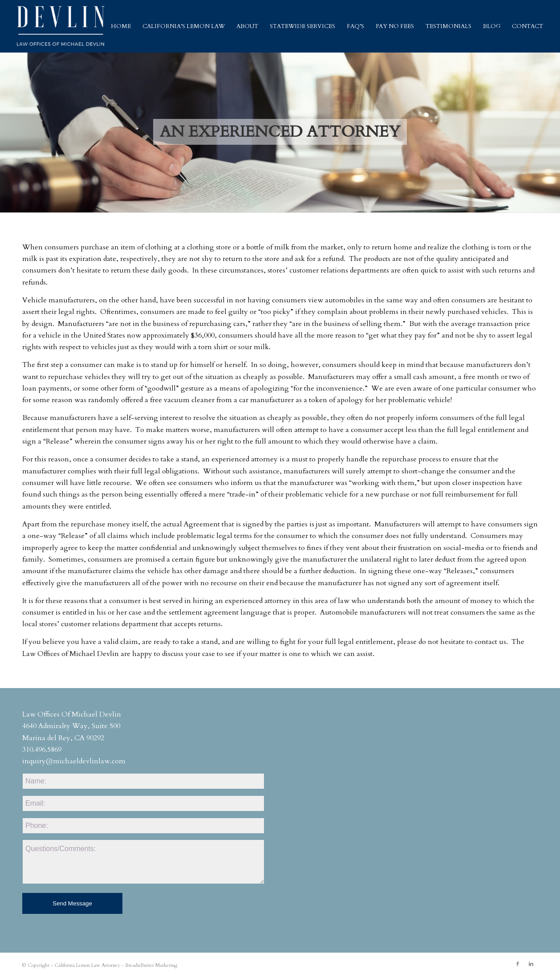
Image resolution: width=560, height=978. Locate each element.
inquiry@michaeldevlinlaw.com (74, 761)
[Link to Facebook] (518, 964)
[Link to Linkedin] (531, 964)
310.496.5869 (42, 750)
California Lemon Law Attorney (87, 965)
